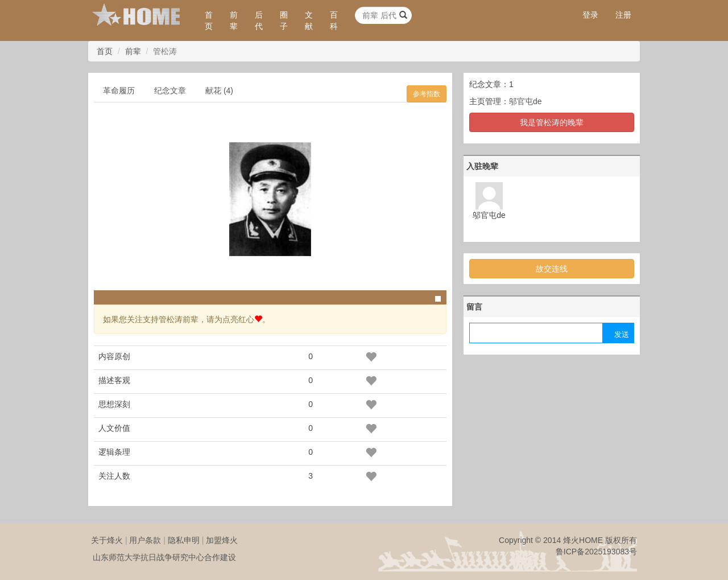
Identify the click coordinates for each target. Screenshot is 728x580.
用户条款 (145, 540)
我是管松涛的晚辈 (552, 122)
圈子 (284, 20)
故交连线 (552, 269)
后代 (259, 20)
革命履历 (119, 91)
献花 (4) (219, 91)
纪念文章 (170, 91)
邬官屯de (526, 101)
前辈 (234, 20)
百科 (334, 20)
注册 (623, 15)
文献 (309, 20)
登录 (590, 15)
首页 (209, 20)
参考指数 (427, 94)
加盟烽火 (222, 540)
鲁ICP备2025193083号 (596, 552)
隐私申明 (184, 540)
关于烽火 (107, 540)
